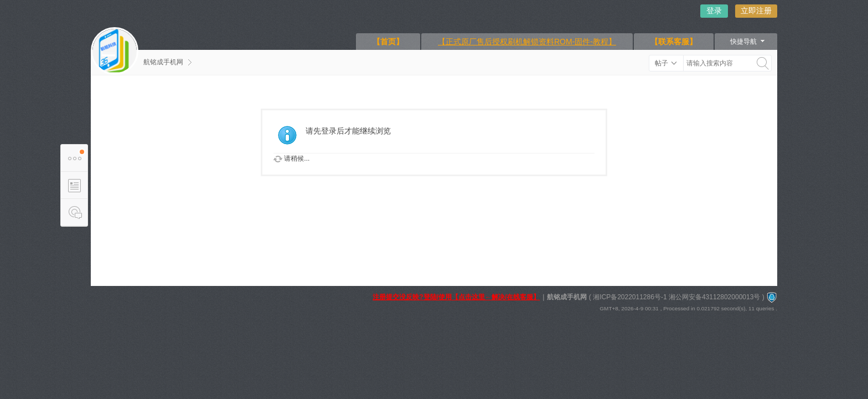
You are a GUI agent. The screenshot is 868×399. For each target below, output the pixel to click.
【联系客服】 (674, 42)
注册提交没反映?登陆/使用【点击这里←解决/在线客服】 (456, 297)
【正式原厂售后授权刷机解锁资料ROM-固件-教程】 (527, 42)
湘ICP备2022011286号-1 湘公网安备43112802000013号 (676, 297)
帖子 (662, 63)
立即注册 (756, 11)
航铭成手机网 (163, 62)
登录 (714, 11)
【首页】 (388, 42)
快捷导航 (743, 42)
